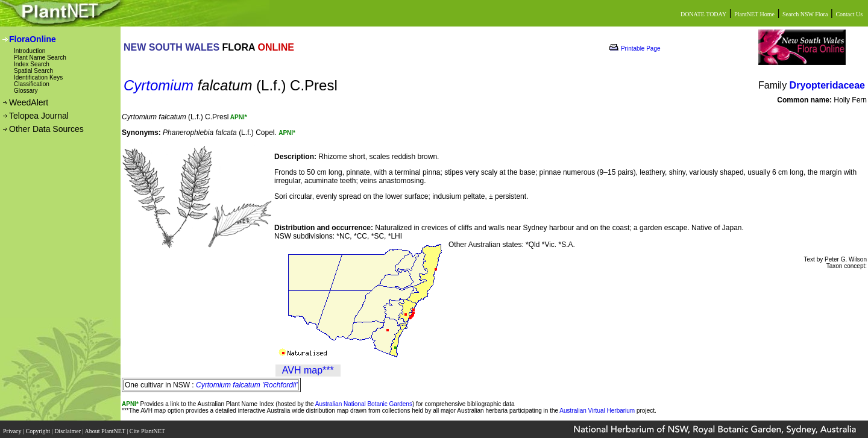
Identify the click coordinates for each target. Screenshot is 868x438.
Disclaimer (68, 427)
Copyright (39, 427)
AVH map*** (308, 370)
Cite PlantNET (148, 427)
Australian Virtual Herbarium (597, 411)
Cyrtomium (159, 85)
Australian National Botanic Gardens (364, 404)
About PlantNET (105, 427)
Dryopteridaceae (827, 85)
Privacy (13, 427)
